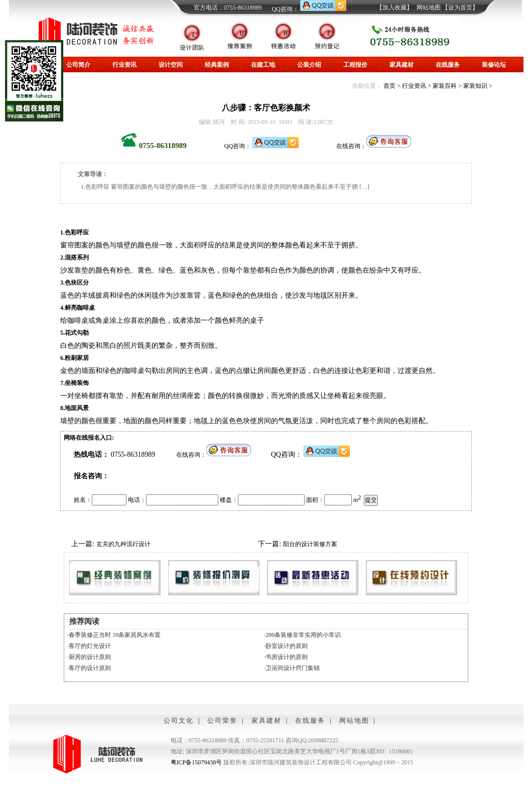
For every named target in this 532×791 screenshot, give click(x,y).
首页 (389, 86)
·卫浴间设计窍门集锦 (292, 668)
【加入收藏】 (394, 8)
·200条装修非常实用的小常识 (302, 635)
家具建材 (402, 65)
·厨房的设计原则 (89, 657)
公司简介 (78, 65)
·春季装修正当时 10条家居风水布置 (114, 635)
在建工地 (263, 65)
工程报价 (355, 65)
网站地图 (429, 8)
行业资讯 (124, 65)
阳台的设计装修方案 (310, 544)
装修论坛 (494, 65)
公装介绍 (309, 65)
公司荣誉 (222, 720)
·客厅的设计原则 (89, 668)
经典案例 (217, 65)
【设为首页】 (460, 8)
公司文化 (179, 720)
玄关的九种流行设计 (123, 544)
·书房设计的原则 (286, 657)
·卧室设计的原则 (286, 646)
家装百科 (445, 86)
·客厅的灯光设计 (89, 646)
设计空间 (171, 65)
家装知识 (475, 86)
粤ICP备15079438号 (196, 762)
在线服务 (448, 65)
